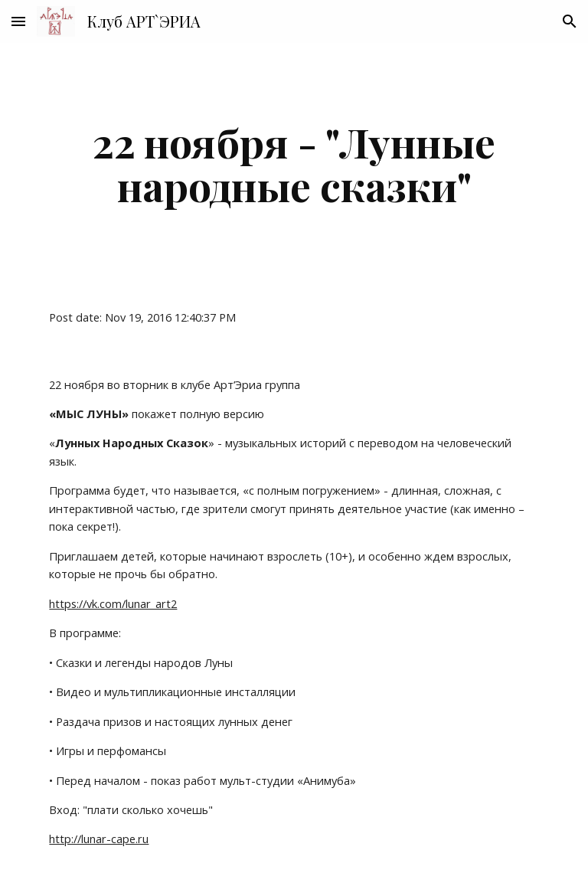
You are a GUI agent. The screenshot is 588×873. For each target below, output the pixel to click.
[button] (18, 21)
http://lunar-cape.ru (99, 839)
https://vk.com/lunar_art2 (113, 603)
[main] (294, 163)
